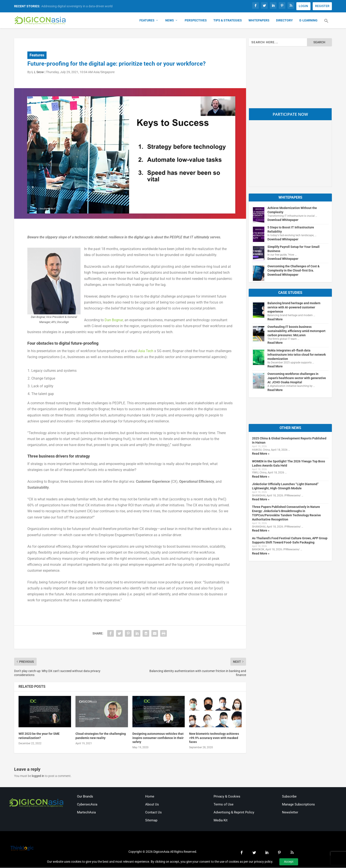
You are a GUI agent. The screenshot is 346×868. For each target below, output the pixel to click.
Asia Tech (146, 352)
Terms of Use (224, 805)
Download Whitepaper (283, 221)
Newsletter (290, 813)
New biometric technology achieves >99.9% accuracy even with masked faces (214, 739)
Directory (284, 21)
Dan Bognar (114, 321)
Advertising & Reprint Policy (234, 813)
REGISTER (322, 6)
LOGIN (303, 6)
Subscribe (289, 798)
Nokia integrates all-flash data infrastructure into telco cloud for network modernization (297, 355)
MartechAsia (86, 813)
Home (150, 798)
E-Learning (308, 21)
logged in (38, 777)
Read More (275, 320)
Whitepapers (259, 21)
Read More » (261, 454)
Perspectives (196, 21)
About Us (152, 805)
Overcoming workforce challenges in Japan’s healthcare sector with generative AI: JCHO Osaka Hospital (297, 379)
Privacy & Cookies (227, 798)
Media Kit (221, 821)
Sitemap (151, 821)
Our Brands (85, 798)
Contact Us (153, 813)
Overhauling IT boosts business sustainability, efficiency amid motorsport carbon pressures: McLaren (296, 332)
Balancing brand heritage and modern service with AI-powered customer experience (294, 308)
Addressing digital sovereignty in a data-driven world (77, 6)
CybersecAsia (87, 805)
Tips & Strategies (228, 21)
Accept (289, 862)
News (170, 21)
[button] (326, 24)
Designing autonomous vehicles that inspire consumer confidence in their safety (158, 739)
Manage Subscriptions (298, 805)
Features (147, 21)
